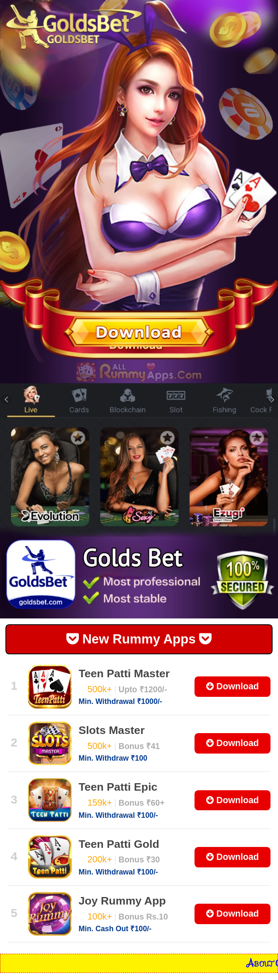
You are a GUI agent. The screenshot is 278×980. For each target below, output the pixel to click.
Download (233, 686)
